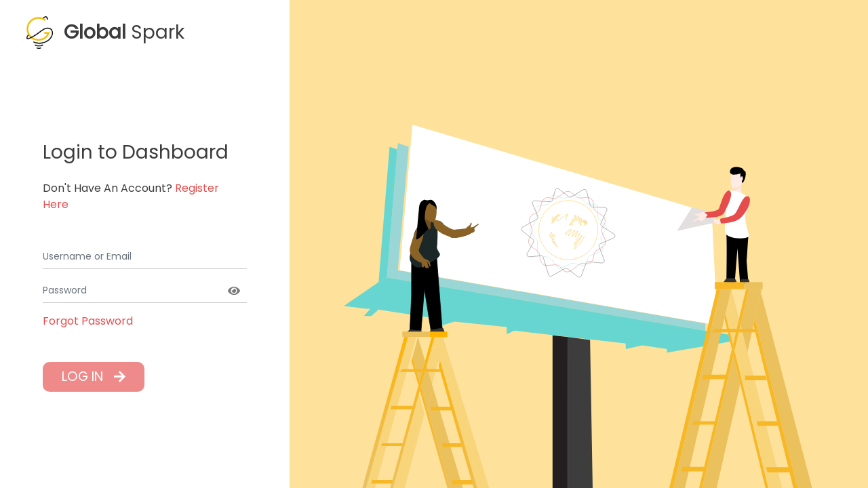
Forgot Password (88, 321)
